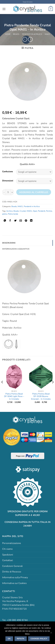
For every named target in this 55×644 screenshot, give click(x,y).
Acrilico (9, 211)
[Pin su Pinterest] (26, 221)
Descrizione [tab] (9, 243)
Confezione (8, 172)
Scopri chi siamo (28, 2)
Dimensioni (8, 181)
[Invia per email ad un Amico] (21, 221)
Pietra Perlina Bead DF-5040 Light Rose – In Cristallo (14, 396)
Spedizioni (8, 555)
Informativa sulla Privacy (15, 577)
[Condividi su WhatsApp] (5, 221)
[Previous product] (30, 39)
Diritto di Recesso (12, 572)
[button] (4, 9)
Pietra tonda (13, 214)
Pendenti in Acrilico (32, 34)
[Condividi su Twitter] (15, 221)
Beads (16, 34)
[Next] (53, 388)
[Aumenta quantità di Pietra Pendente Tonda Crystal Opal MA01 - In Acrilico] (12, 192)
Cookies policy (39, 639)
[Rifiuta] (51, 634)
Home (8, 34)
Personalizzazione (12, 543)
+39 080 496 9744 (17, 620)
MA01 (47, 34)
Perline (49, 211)
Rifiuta (21, 639)
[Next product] (25, 39)
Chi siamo (7, 549)
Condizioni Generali (12, 566)
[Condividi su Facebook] (10, 221)
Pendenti (42, 211)
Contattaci (8, 560)
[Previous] (2, 388)
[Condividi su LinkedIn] (31, 221)
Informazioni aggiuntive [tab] (16, 249)
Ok (9, 639)
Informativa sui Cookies (14, 583)
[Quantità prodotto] (8, 192)
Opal (35, 211)
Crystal (23, 211)
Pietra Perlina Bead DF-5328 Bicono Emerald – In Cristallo (41, 396)
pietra (5, 214)
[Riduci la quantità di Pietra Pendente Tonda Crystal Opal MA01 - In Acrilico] (4, 192)
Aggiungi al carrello (34, 192)
